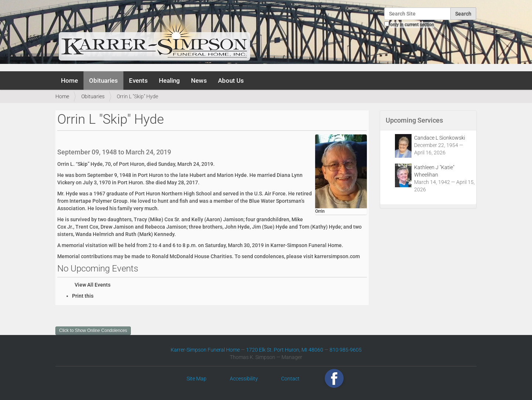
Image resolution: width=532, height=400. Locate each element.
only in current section (412, 25)
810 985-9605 (346, 350)
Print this (83, 296)
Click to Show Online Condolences (93, 331)
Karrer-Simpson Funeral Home (205, 350)
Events (138, 81)
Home (69, 81)
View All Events (93, 285)
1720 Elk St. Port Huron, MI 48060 (285, 350)
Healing (169, 81)
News (199, 81)
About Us (231, 81)
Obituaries (103, 81)
